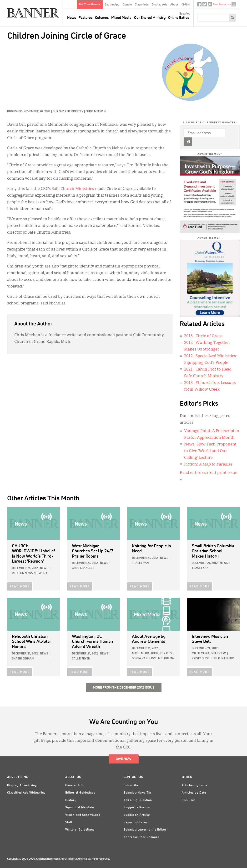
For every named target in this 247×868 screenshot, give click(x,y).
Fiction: (208, 465)
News (72, 18)
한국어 (186, 5)
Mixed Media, (141, 654)
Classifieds (142, 5)
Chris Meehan (96, 112)
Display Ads (159, 5)
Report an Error (136, 822)
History (71, 800)
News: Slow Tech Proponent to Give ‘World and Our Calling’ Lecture (210, 451)
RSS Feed (189, 800)
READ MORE (20, 587)
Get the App (112, 5)
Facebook (199, 5)
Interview (218, 654)
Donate (127, 5)
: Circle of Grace (203, 336)
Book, (155, 654)
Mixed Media (121, 18)
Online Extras (179, 18)
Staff (69, 822)
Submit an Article (137, 815)
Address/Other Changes (141, 837)
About (174, 5)
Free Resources (222, 4)
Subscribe (131, 785)
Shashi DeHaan (23, 659)
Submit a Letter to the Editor (145, 830)
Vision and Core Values (83, 815)
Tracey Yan (140, 563)
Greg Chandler (83, 568)
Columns (102, 18)
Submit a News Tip (137, 793)
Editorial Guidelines (80, 793)
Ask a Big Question (138, 800)
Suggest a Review (137, 808)
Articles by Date (194, 793)
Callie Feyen (81, 659)
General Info (75, 785)
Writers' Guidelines (80, 830)
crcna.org (234, 4)
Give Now (124, 759)
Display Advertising (22, 785)
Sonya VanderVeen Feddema (153, 659)
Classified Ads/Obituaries (26, 793)
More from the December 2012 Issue (124, 688)
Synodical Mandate (80, 808)
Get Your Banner (90, 5)
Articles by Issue (194, 785)
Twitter (205, 5)
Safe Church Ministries (73, 189)
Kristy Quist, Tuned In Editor (213, 659)
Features (86, 18)
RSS (210, 5)
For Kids (166, 654)
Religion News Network (30, 573)
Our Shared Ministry (150, 18)
